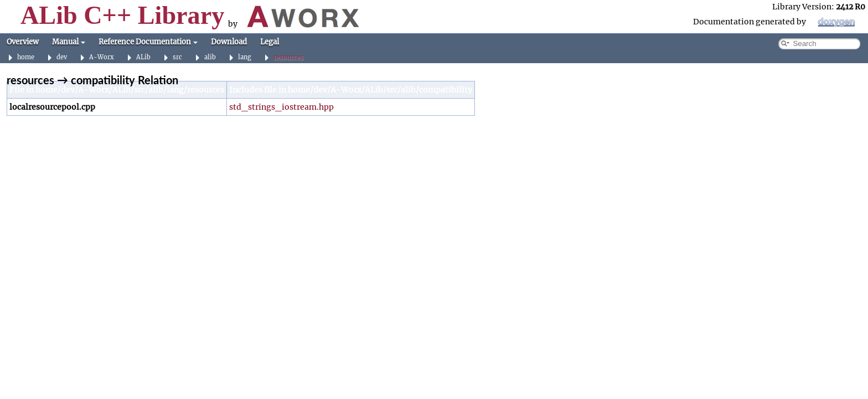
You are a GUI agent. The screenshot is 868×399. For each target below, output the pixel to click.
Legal (270, 42)
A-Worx (102, 57)
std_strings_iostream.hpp (281, 107)
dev (62, 57)
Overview (23, 42)
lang (245, 57)
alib (210, 57)
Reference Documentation (148, 42)
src (177, 57)
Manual (69, 42)
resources (288, 57)
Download (229, 42)
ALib (143, 57)
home (26, 57)
